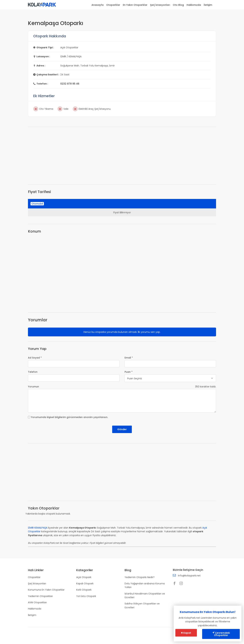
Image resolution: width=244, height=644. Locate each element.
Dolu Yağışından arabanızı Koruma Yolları (145, 585)
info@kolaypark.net (189, 576)
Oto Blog (178, 5)
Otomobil (37, 204)
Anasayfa (98, 5)
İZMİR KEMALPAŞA (38, 528)
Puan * (129, 372)
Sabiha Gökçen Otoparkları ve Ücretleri (142, 605)
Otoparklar (113, 5)
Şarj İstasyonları (160, 5)
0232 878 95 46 (70, 84)
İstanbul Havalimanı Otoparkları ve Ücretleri (145, 595)
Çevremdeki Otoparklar (221, 634)
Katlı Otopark (84, 590)
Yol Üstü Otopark (86, 596)
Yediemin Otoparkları (40, 596)
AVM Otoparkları (37, 602)
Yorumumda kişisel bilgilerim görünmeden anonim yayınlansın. (69, 417)
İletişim (208, 5)
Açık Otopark (84, 577)
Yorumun (33, 387)
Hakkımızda (194, 5)
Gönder (122, 429)
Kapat (186, 633)
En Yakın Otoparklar (135, 5)
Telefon (33, 372)
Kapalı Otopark (85, 583)
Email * (129, 358)
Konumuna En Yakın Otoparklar (46, 590)
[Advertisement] (122, 156)
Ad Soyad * (35, 358)
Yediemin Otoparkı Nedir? (140, 577)
